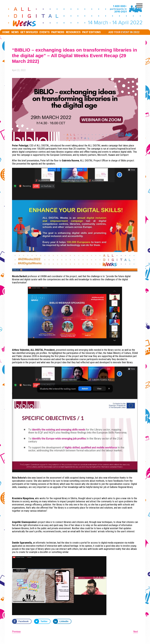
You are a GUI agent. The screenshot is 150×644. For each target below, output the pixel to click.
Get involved (29, 32)
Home (6, 32)
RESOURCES (73, 32)
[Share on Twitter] (42, 621)
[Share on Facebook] (22, 621)
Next (136, 632)
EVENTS (45, 32)
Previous (16, 632)
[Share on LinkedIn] (62, 621)
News (15, 32)
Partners (58, 32)
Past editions (91, 32)
